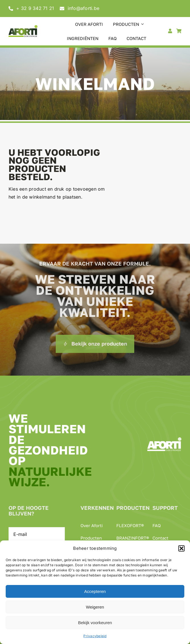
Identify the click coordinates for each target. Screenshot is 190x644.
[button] (181, 548)
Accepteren (95, 591)
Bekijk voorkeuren (95, 623)
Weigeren (95, 607)
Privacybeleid (95, 636)
